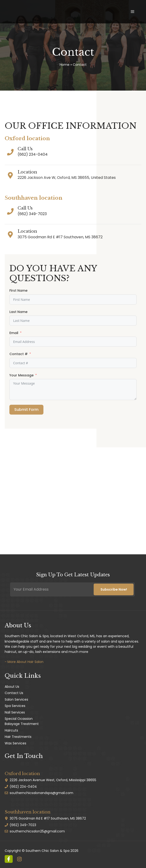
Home (65, 65)
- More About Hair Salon (24, 662)
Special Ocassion (19, 719)
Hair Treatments (18, 737)
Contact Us (14, 693)
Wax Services (15, 743)
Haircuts (11, 730)
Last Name (18, 312)
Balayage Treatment (22, 724)
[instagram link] (9, 859)
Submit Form (26, 410)
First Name (18, 291)
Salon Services (16, 699)
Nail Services (15, 712)
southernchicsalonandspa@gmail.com (41, 793)
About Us (12, 687)
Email (14, 333)
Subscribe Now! (114, 589)
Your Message (21, 375)
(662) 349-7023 (32, 214)
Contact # (19, 354)
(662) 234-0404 (33, 154)
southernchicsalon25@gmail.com (37, 831)
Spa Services (15, 706)
